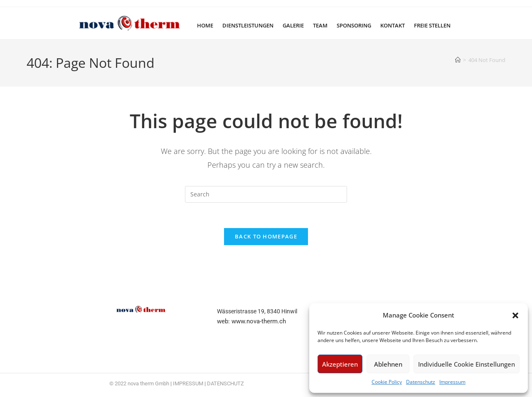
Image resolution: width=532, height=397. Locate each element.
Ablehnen (388, 364)
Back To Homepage (266, 236)
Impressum (452, 382)
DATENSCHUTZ (225, 383)
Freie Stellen (432, 25)
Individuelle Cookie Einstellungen (467, 364)
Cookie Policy (387, 382)
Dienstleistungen (248, 25)
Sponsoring (354, 25)
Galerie (293, 25)
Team (320, 25)
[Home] (458, 60)
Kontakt (393, 25)
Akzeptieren (340, 364)
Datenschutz (421, 382)
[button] (515, 315)
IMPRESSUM (188, 383)
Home (205, 25)
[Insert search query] (266, 194)
